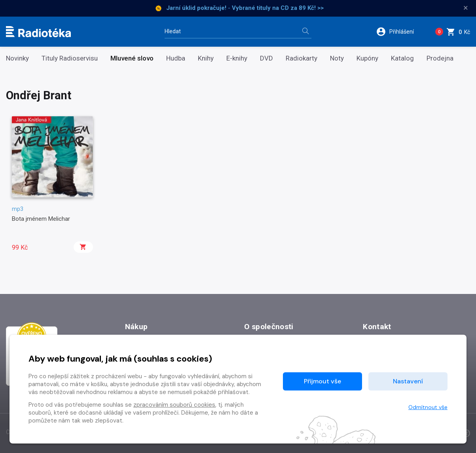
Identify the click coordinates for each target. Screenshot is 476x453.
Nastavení (408, 381)
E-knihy (237, 58)
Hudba (176, 58)
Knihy (206, 58)
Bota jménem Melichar (41, 219)
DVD (266, 58)
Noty (337, 58)
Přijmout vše (322, 381)
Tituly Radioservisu (70, 58)
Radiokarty (302, 58)
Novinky (17, 58)
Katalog (402, 58)
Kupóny (367, 58)
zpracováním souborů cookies (174, 405)
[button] (400, 32)
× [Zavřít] (466, 8)
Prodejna (440, 58)
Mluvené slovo (132, 58)
